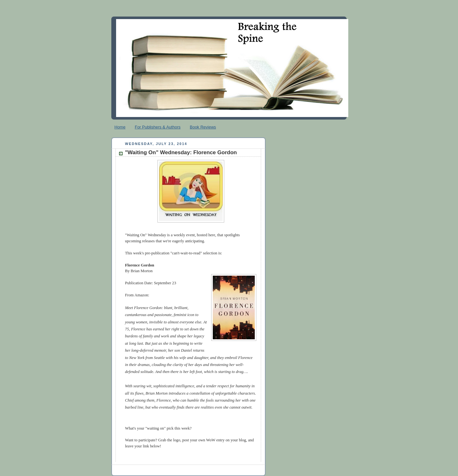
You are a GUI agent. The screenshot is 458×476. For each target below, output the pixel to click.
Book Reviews (203, 127)
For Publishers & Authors (158, 127)
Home (120, 127)
